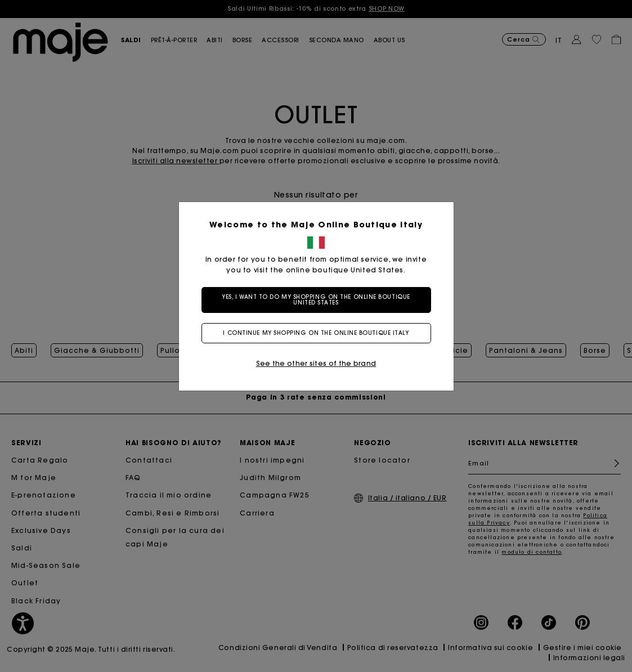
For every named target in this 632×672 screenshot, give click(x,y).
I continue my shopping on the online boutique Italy (316, 333)
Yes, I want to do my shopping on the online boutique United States (316, 300)
